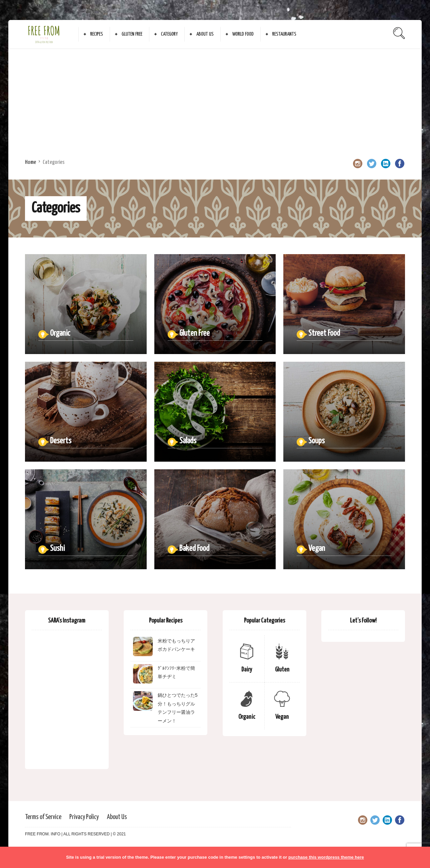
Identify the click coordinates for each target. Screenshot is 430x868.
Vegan (282, 717)
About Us (205, 34)
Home (30, 162)
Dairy (247, 670)
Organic (247, 717)
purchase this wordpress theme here (326, 857)
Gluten (282, 670)
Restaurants (284, 34)
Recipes (97, 34)
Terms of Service (43, 817)
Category (169, 34)
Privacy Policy (84, 817)
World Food (243, 34)
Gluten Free (132, 34)
